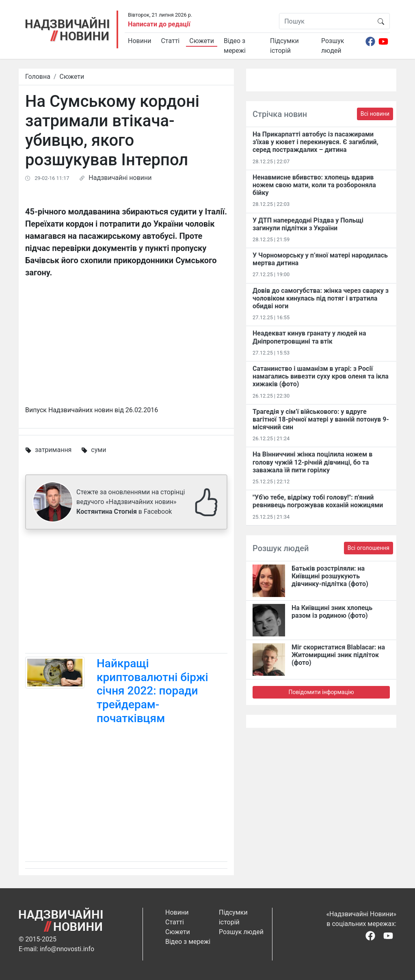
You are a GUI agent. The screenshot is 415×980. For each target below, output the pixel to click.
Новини (139, 41)
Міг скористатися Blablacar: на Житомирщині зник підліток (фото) (338, 655)
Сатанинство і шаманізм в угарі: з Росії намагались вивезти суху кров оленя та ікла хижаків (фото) (321, 376)
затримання (53, 450)
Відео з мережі (235, 46)
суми (98, 450)
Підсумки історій (284, 46)
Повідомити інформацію (321, 692)
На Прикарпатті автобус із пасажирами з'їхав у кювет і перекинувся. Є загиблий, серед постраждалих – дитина (316, 142)
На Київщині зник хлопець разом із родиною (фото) (332, 612)
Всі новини (375, 114)
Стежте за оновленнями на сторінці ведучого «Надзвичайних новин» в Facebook (131, 502)
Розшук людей (333, 46)
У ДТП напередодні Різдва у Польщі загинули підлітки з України (308, 224)
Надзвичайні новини (120, 178)
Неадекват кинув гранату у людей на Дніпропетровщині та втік (309, 337)
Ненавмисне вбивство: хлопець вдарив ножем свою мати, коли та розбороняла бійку (314, 185)
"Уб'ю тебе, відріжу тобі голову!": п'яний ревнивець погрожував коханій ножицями (318, 501)
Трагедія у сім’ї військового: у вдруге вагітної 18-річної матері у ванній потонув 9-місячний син (321, 419)
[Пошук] (326, 21)
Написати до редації (159, 24)
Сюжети (202, 41)
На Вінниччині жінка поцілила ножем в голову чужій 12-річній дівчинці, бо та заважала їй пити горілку (312, 462)
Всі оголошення (369, 548)
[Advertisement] (126, 593)
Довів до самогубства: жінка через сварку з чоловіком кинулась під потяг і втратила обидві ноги (321, 298)
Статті (170, 41)
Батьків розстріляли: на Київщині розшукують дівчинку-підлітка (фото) (330, 576)
